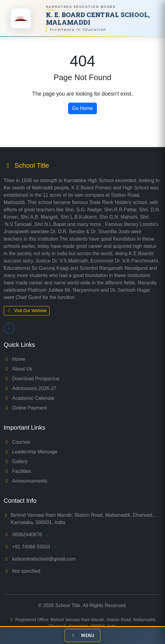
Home (14, 359)
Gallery (16, 461)
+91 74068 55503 (35, 547)
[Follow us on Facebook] (9, 328)
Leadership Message (31, 452)
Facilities (17, 471)
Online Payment (25, 408)
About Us (18, 369)
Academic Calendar (29, 398)
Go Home (82, 108)
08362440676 (31, 535)
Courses (17, 442)
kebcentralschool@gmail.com (44, 559)
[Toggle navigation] (83, 635)
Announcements (26, 481)
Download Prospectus (32, 379)
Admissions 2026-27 (30, 388)
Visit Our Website (27, 311)
